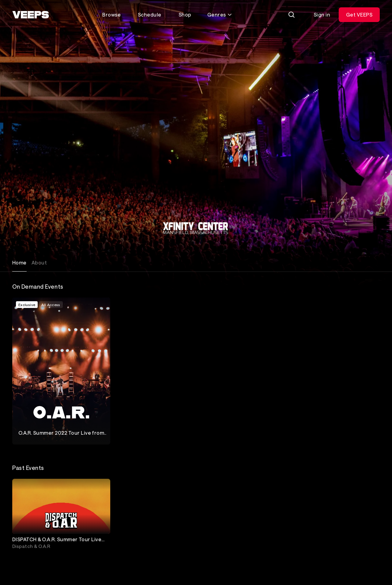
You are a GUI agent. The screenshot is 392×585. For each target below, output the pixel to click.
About (39, 262)
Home (19, 262)
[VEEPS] (31, 15)
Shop (185, 15)
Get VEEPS (359, 15)
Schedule (150, 15)
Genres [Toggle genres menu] (220, 15)
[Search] (292, 15)
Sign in (322, 15)
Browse (111, 15)
